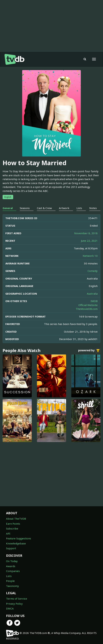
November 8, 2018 (86, 233)
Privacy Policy (14, 604)
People (10, 581)
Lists (9, 576)
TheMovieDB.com (87, 309)
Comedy (93, 271)
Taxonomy (12, 586)
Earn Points (13, 524)
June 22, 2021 (89, 241)
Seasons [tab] (25, 208)
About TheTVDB (16, 519)
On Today (12, 561)
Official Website (88, 305)
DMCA (10, 608)
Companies (13, 571)
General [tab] (8, 208)
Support (11, 548)
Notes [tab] (93, 208)
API (8, 533)
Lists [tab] (79, 208)
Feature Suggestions (19, 538)
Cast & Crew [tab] (44, 208)
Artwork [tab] (64, 208)
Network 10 (90, 256)
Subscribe (12, 528)
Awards (11, 566)
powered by (89, 351)
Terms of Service (17, 599)
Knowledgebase (16, 543)
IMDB (94, 301)
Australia (92, 294)
